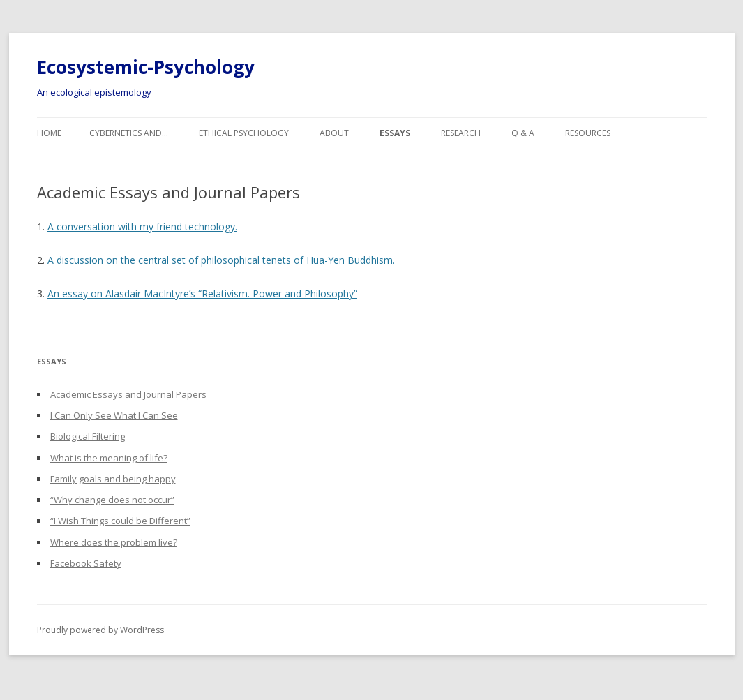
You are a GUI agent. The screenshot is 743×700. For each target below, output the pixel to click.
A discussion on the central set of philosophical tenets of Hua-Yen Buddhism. (221, 260)
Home (49, 133)
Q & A (523, 133)
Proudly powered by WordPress (100, 630)
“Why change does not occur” (112, 500)
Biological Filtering (88, 436)
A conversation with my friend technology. (142, 226)
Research (461, 133)
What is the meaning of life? (109, 458)
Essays (395, 133)
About (334, 133)
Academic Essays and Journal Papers (128, 394)
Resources (588, 133)
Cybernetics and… (129, 133)
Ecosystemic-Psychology (146, 67)
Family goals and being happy (113, 479)
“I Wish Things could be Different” (120, 521)
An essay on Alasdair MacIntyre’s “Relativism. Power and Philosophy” (202, 293)
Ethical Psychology (244, 133)
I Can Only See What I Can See (114, 415)
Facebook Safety (86, 563)
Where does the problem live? (114, 542)
